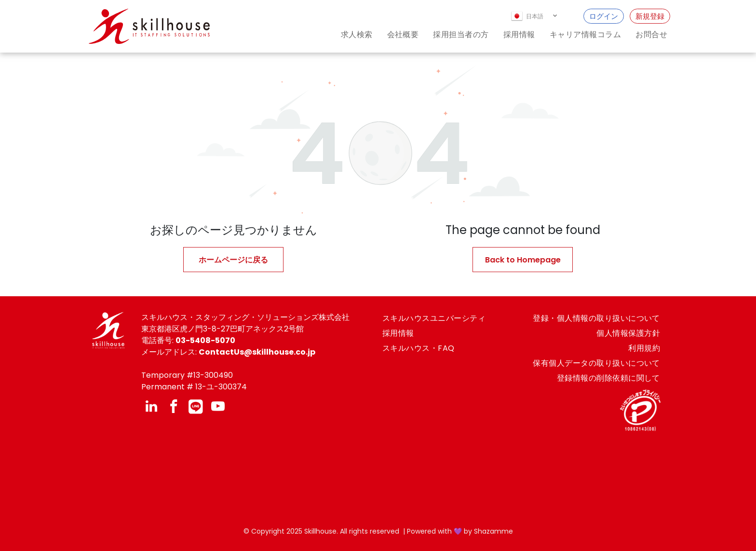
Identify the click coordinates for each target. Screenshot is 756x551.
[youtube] (218, 407)
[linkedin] (151, 407)
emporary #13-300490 (189, 375)
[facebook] (174, 407)
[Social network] (196, 407)
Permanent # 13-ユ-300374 (194, 387)
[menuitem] (350, 34)
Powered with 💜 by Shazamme (460, 531)
